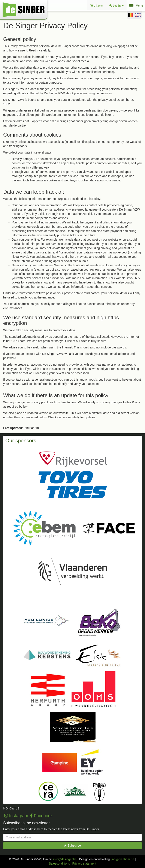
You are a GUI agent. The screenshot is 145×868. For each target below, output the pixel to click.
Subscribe (72, 845)
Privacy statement (84, 863)
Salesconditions (59, 863)
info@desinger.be (65, 859)
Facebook (41, 816)
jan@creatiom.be (123, 859)
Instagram (16, 816)
